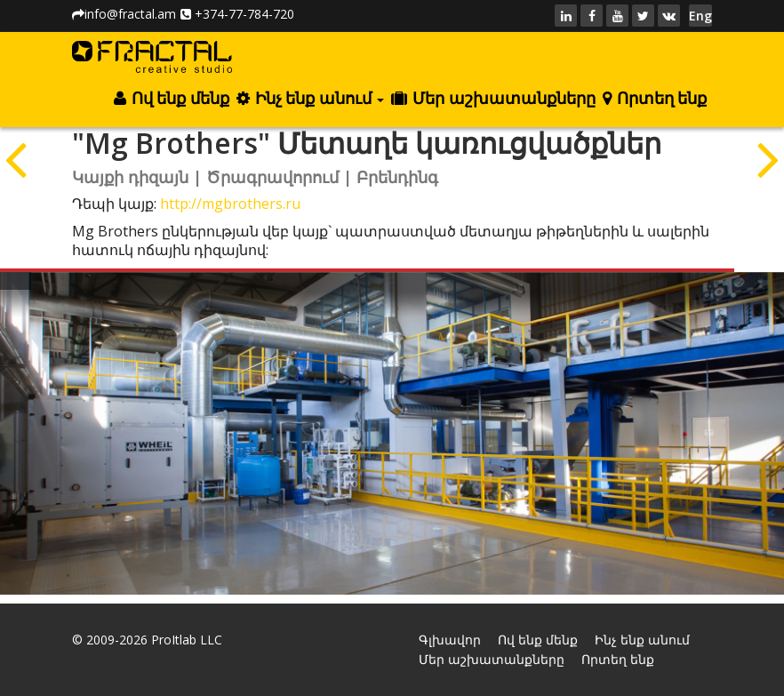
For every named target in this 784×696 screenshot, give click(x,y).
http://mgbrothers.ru (230, 204)
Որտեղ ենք (655, 99)
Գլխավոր (450, 640)
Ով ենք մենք (171, 99)
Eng (700, 16)
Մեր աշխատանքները (493, 99)
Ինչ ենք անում (310, 99)
